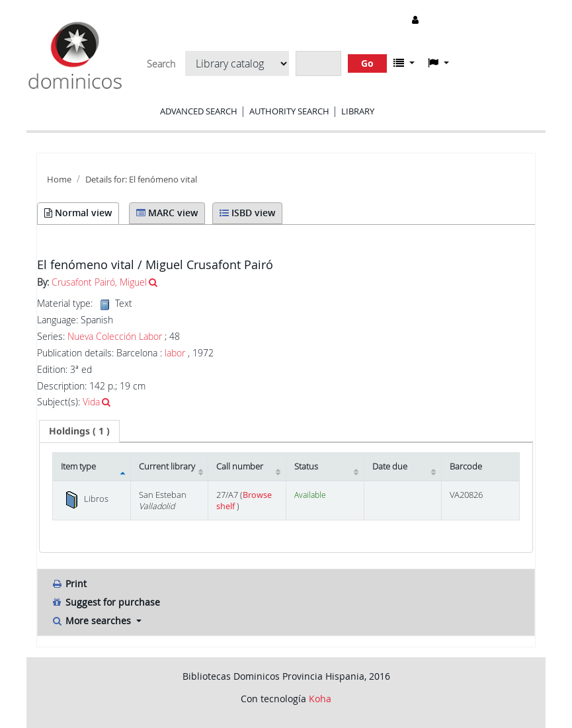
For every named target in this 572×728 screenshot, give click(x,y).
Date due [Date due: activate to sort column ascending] (390, 466)
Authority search (289, 111)
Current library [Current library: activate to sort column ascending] (167, 466)
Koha (320, 699)
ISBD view (247, 213)
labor (175, 353)
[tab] (79, 431)
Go (367, 63)
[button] (404, 63)
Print (69, 584)
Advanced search (199, 111)
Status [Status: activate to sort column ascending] (306, 466)
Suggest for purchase (105, 602)
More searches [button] (92, 621)
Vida (91, 402)
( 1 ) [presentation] (79, 431)
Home (59, 180)
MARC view (167, 213)
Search (161, 64)
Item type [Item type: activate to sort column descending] (78, 466)
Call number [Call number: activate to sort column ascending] (240, 466)
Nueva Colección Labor (115, 337)
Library (358, 111)
